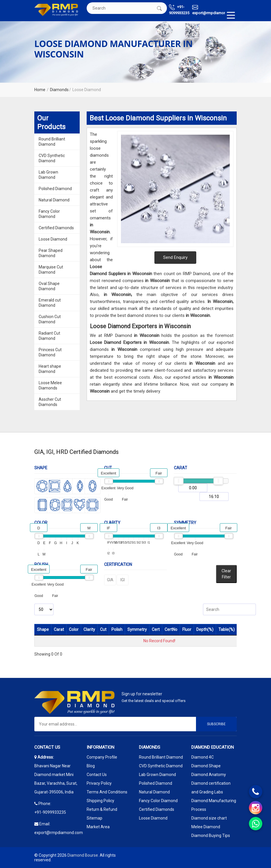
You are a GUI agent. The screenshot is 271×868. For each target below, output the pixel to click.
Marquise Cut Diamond (51, 270)
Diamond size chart (209, 818)
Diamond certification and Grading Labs (211, 788)
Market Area (98, 827)
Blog (91, 766)
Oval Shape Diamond (49, 286)
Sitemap (95, 818)
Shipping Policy (100, 801)
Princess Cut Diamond (50, 352)
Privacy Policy (99, 783)
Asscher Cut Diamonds (50, 402)
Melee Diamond (206, 827)
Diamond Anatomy (209, 775)
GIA (110, 580)
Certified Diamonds (56, 228)
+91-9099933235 (179, 10)
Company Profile (102, 757)
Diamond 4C (203, 757)
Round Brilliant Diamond (52, 142)
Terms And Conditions (107, 792)
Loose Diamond (53, 239)
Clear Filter (226, 574)
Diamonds (59, 90)
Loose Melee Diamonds (50, 385)
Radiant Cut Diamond (49, 336)
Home (40, 90)
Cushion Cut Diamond (50, 319)
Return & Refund (102, 809)
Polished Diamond (55, 189)
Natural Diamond (54, 200)
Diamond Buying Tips (211, 835)
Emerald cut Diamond (50, 303)
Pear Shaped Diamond (51, 253)
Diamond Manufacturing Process (214, 805)
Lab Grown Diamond (48, 175)
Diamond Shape (206, 766)
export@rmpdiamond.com (214, 10)
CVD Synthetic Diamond (52, 158)
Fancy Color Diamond (49, 214)
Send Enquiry (175, 257)
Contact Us (97, 775)
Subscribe (216, 724)
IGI (123, 580)
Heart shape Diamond (50, 369)
